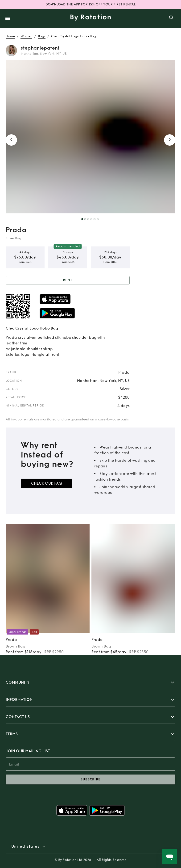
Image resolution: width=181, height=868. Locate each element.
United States (25, 847)
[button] (90, 682)
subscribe (90, 779)
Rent (68, 280)
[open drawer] (8, 18)
